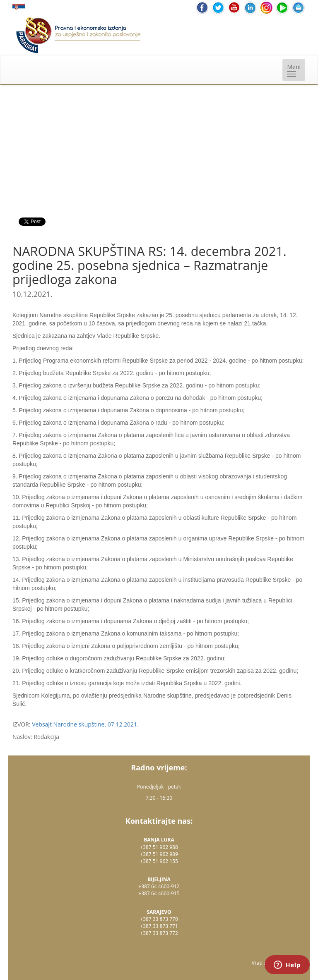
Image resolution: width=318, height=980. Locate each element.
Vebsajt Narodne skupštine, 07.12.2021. (85, 724)
